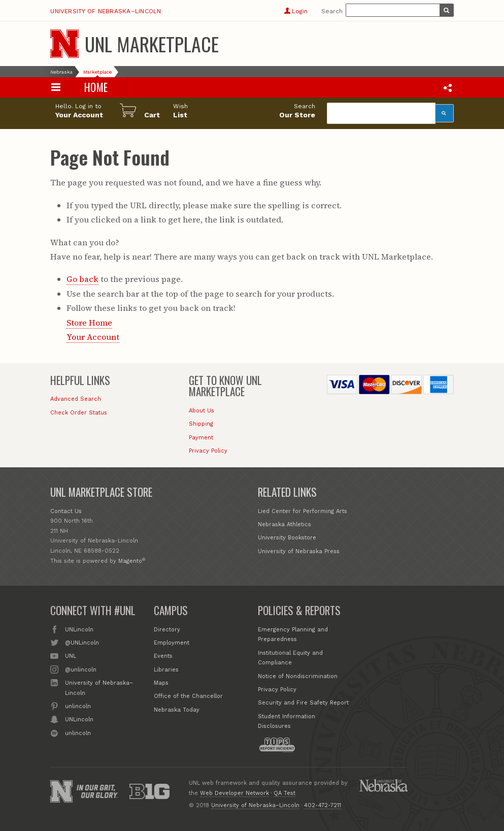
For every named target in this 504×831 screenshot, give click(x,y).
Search (332, 11)
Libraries (166, 670)
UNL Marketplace (152, 44)
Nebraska (61, 72)
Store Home (89, 323)
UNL (71, 655)
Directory (167, 630)
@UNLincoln (82, 642)
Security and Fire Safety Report (303, 703)
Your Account (93, 337)
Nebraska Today (177, 710)
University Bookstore (287, 538)
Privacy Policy (208, 451)
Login (296, 11)
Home (96, 87)
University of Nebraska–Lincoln (106, 11)
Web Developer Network (234, 793)
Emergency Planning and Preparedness (293, 635)
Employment (172, 643)
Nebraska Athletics (284, 524)
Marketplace (97, 72)
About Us (201, 411)
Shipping (201, 424)
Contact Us (66, 511)
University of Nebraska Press (299, 551)
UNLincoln (79, 629)
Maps (161, 683)
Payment (201, 438)
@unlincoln (81, 669)
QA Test (284, 793)
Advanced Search (76, 399)
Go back (82, 279)
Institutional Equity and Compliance (290, 658)
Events (163, 656)
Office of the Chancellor (188, 696)
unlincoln (78, 706)
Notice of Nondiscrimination (298, 676)
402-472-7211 (323, 805)
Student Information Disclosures (287, 722)
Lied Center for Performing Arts (303, 511)
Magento (130, 561)
